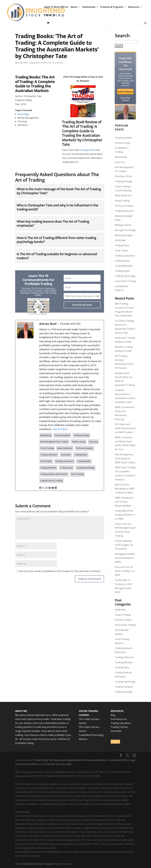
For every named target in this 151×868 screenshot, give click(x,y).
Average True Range (125, 230)
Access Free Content (125, 99)
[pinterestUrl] (49, 487)
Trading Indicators (124, 211)
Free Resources (119, 719)
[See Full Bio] (68, 429)
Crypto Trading (123, 615)
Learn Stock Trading (125, 281)
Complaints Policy (119, 760)
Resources (134, 7)
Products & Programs (112, 7)
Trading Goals (122, 271)
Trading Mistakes (124, 266)
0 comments (58, 63)
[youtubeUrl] (53, 487)
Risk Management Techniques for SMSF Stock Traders (125, 458)
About (74, 7)
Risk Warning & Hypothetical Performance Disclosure (78, 760)
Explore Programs (125, 92)
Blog (113, 715)
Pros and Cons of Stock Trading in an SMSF (125, 571)
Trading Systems (124, 138)
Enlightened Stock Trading (37, 864)
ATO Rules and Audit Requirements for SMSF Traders (125, 428)
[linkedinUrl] (56, 487)
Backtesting (121, 157)
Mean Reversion (123, 195)
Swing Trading (122, 201)
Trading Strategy (124, 181)
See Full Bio (60, 429)
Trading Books (122, 261)
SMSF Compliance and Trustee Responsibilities (124, 502)
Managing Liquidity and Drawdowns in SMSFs (125, 558)
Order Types (121, 250)
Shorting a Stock (123, 176)
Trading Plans (122, 245)
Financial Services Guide (58, 764)
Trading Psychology (125, 276)
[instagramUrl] (46, 487)
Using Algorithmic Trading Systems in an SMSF (125, 515)
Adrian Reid (22, 63)
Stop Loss (120, 162)
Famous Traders (123, 620)
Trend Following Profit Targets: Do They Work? (124, 545)
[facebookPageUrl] (40, 487)
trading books (88, 150)
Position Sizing (122, 143)
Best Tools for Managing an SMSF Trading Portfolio (125, 489)
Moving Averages (124, 235)
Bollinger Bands (123, 225)
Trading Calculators (125, 256)
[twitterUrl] (43, 487)
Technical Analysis (124, 206)
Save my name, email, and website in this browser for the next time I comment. (60, 571)
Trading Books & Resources (40, 63)
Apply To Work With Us (56, 7)
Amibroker (120, 240)
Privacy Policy (40, 760)
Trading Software (124, 687)
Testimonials (89, 7)
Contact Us (50, 15)
